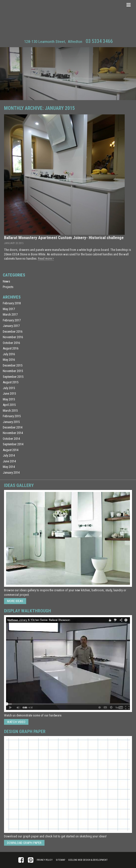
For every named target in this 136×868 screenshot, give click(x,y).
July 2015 (9, 388)
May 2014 (9, 467)
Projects (8, 287)
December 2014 (13, 427)
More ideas (15, 601)
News (6, 281)
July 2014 (9, 455)
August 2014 (11, 450)
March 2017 (10, 314)
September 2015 (13, 377)
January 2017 (11, 326)
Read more (46, 259)
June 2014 (9, 461)
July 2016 (9, 354)
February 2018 (12, 303)
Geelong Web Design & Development (88, 860)
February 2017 (12, 320)
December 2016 (13, 332)
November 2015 (13, 371)
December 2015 (13, 365)
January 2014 (11, 473)
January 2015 (11, 422)
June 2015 (9, 393)
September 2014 (13, 444)
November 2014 (13, 433)
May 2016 (9, 360)
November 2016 (13, 337)
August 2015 (11, 382)
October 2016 (11, 343)
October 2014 (11, 439)
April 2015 (9, 405)
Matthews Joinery (68, 19)
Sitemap (60, 860)
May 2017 (9, 309)
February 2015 (12, 416)
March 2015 (10, 411)
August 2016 (11, 348)
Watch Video (16, 722)
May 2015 (9, 399)
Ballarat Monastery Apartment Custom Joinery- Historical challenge (64, 238)
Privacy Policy (45, 860)
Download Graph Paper (24, 843)
